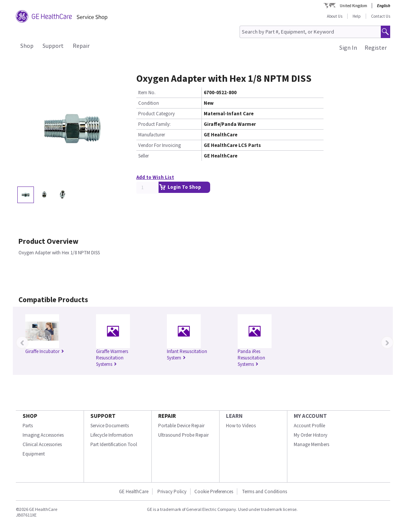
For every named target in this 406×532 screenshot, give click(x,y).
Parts (28, 426)
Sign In (348, 47)
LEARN (234, 416)
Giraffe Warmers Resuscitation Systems (112, 358)
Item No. (147, 92)
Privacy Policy (171, 491)
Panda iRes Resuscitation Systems (251, 358)
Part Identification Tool (114, 444)
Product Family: (154, 124)
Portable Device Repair (181, 426)
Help (357, 16)
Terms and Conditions (265, 491)
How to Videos (241, 426)
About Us (335, 16)
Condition (149, 103)
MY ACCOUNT (310, 416)
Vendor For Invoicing (159, 145)
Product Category (156, 114)
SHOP (30, 416)
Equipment (34, 454)
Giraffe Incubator (45, 351)
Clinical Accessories (42, 444)
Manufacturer (152, 135)
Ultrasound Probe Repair (183, 435)
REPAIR (167, 416)
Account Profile (309, 426)
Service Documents (110, 426)
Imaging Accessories (43, 435)
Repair (81, 46)
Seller (143, 156)
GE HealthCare (134, 491)
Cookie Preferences (214, 491)
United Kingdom (353, 6)
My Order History (311, 435)
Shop (27, 46)
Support (53, 46)
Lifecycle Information (112, 435)
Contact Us (381, 16)
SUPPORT (103, 416)
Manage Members (311, 444)
